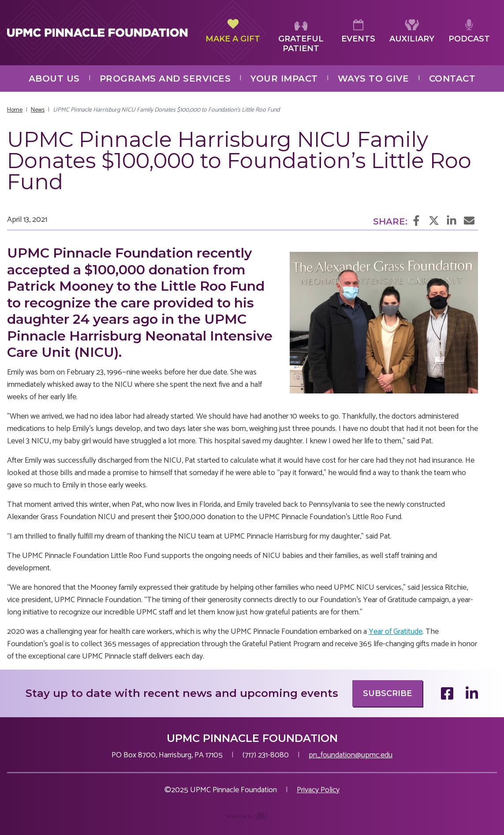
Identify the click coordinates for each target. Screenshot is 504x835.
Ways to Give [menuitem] (373, 79)
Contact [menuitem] (452, 79)
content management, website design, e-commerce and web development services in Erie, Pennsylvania (252, 820)
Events (358, 31)
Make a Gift (233, 31)
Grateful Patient (301, 36)
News (38, 110)
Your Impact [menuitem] (284, 79)
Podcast (469, 31)
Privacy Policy (318, 790)
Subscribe (387, 693)
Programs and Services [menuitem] (165, 79)
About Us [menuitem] (54, 79)
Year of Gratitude (396, 632)
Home (15, 110)
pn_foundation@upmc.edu (351, 755)
